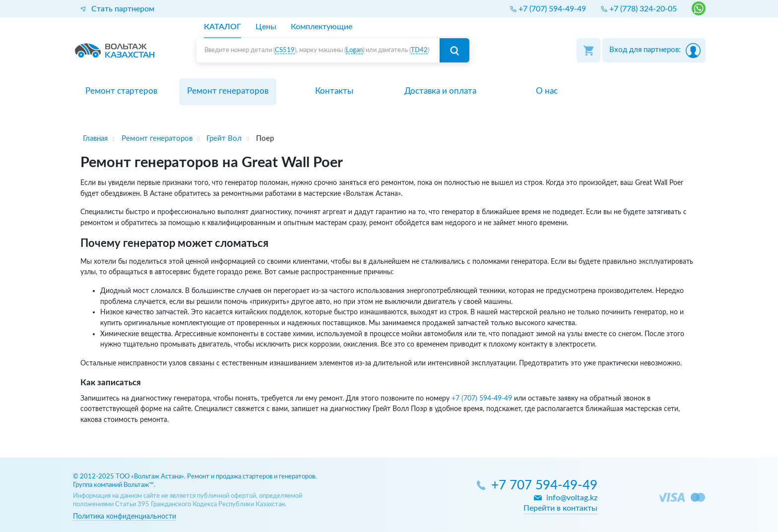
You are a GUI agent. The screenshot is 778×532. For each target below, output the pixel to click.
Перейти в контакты (560, 508)
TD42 (419, 50)
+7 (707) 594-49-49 (482, 398)
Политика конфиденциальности (125, 516)
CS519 (285, 50)
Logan (354, 50)
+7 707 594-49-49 (544, 486)
